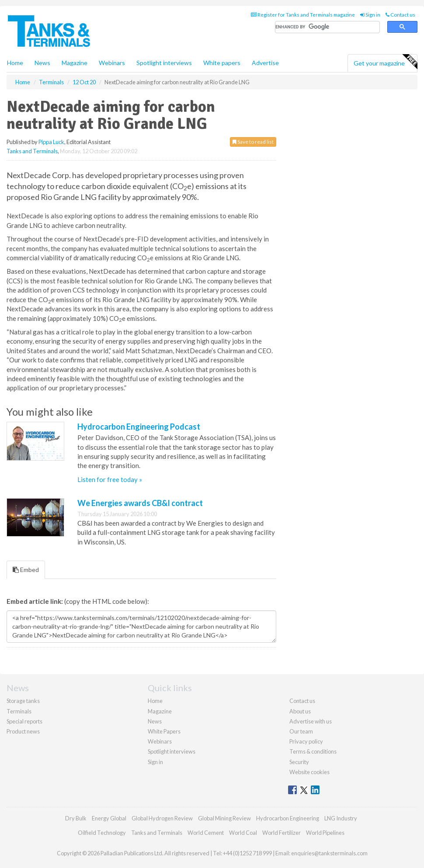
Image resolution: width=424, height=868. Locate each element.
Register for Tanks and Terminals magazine (303, 15)
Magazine (75, 63)
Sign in (370, 15)
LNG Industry (341, 818)
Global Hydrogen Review (162, 818)
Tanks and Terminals (32, 151)
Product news (23, 731)
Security (299, 762)
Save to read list (253, 142)
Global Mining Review (224, 818)
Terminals (19, 711)
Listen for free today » (110, 479)
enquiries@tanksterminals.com (329, 853)
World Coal (243, 833)
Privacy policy (306, 741)
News (155, 721)
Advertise (265, 63)
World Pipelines (325, 833)
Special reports (24, 721)
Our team (301, 731)
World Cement (206, 833)
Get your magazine (385, 62)
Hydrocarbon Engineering (288, 818)
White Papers (164, 731)
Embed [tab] (26, 570)
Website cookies (309, 772)
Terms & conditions (313, 751)
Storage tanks (23, 701)
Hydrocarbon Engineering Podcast (139, 427)
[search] (327, 27)
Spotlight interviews (164, 63)
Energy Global (109, 818)
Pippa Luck (51, 142)
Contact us (400, 15)
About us (300, 711)
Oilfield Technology (102, 833)
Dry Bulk (76, 818)
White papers (222, 63)
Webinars (112, 63)
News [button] (42, 63)
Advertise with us (311, 721)
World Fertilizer (282, 833)
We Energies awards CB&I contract (140, 503)
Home (15, 63)
